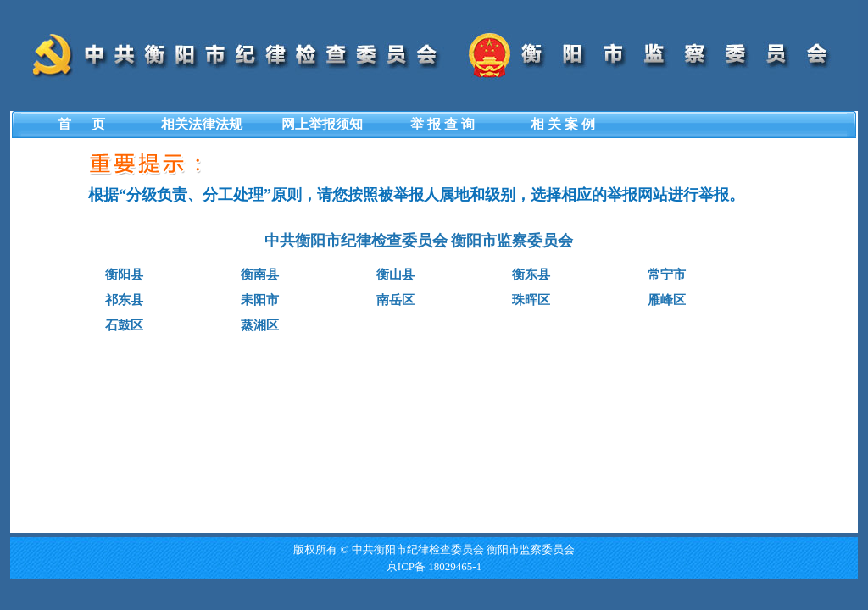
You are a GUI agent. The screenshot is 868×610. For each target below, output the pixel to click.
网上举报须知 (322, 124)
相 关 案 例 (563, 124)
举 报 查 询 (442, 124)
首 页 (81, 124)
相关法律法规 (202, 124)
